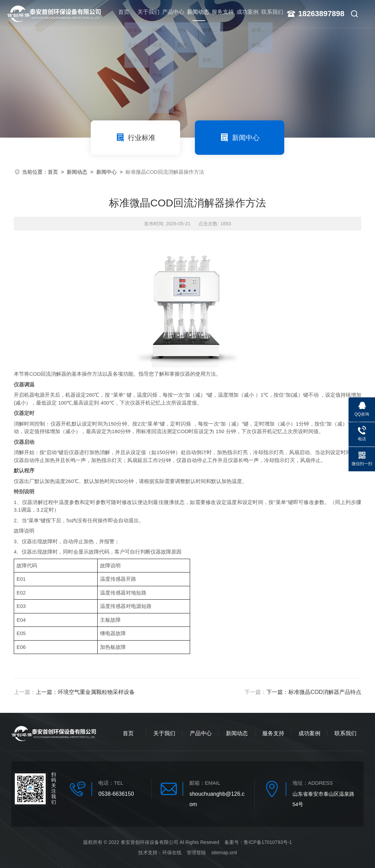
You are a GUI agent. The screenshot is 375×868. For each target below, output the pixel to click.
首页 (120, 14)
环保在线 (172, 853)
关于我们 (145, 14)
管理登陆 (196, 853)
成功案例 (244, 14)
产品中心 (170, 14)
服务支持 (220, 14)
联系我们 (269, 14)
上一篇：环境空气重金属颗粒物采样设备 (85, 692)
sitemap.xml (224, 853)
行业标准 (135, 138)
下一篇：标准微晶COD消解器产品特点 (314, 692)
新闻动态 (195, 17)
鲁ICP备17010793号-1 (268, 842)
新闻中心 (240, 138)
